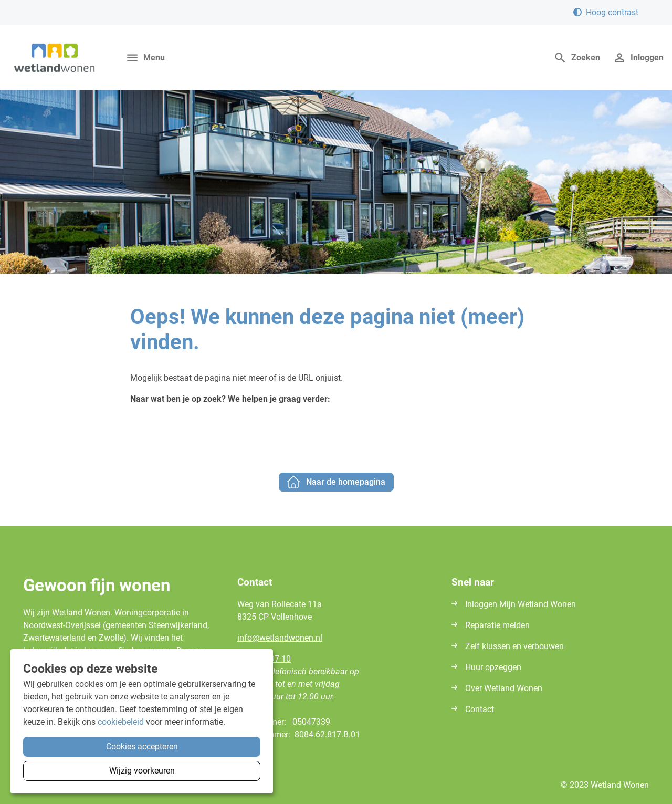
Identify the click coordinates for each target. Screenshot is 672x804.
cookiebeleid (121, 722)
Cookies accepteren (142, 746)
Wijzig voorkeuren (142, 771)
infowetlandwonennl (280, 638)
